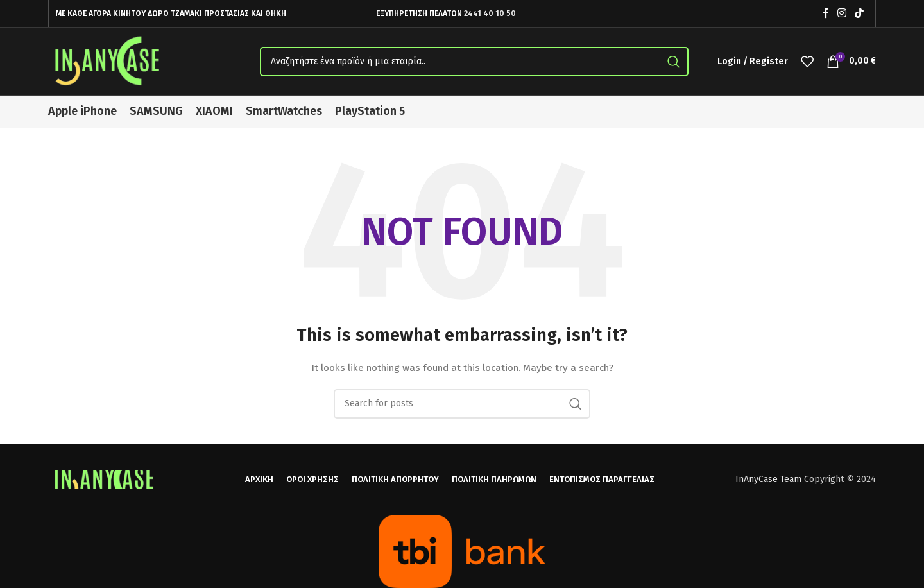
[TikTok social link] (860, 13)
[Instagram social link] (842, 13)
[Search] (474, 62)
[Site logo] (109, 61)
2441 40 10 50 (490, 13)
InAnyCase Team (768, 479)
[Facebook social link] (826, 13)
